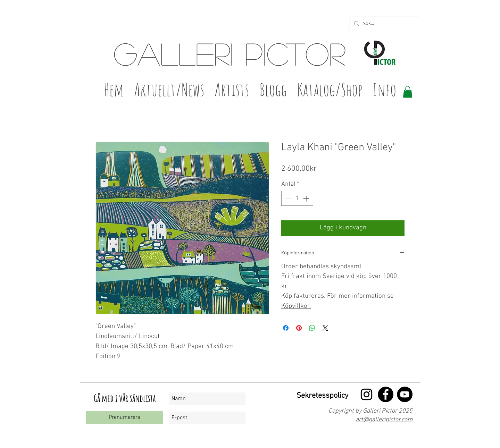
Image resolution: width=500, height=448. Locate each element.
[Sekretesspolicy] (321, 396)
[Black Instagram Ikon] (366, 394)
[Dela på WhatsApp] (312, 328)
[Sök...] (384, 23)
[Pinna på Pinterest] (299, 328)
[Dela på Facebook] (286, 328)
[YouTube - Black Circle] (405, 394)
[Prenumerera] (124, 417)
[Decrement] (288, 198)
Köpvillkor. (296, 306)
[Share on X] (325, 328)
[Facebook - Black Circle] (386, 394)
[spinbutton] (297, 198)
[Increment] (307, 198)
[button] (232, 92)
